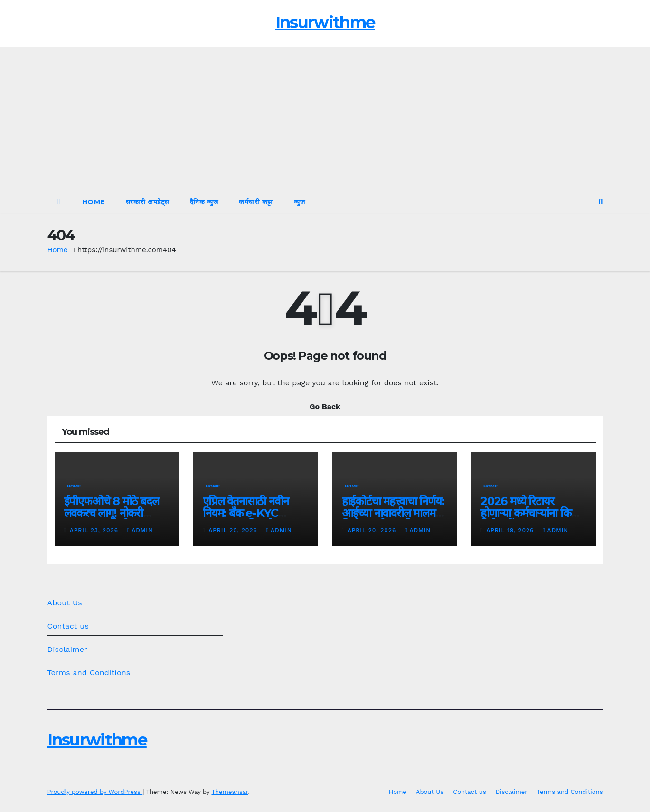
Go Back (325, 406)
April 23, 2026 (95, 530)
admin (140, 530)
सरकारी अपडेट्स (147, 202)
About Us (65, 603)
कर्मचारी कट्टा (256, 202)
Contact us (68, 626)
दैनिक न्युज (204, 202)
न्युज (300, 202)
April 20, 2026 (234, 530)
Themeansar (230, 792)
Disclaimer (67, 649)
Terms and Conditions (89, 673)
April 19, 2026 (511, 530)
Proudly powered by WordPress (95, 792)
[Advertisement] (325, 118)
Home (94, 202)
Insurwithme (325, 22)
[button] (601, 202)
